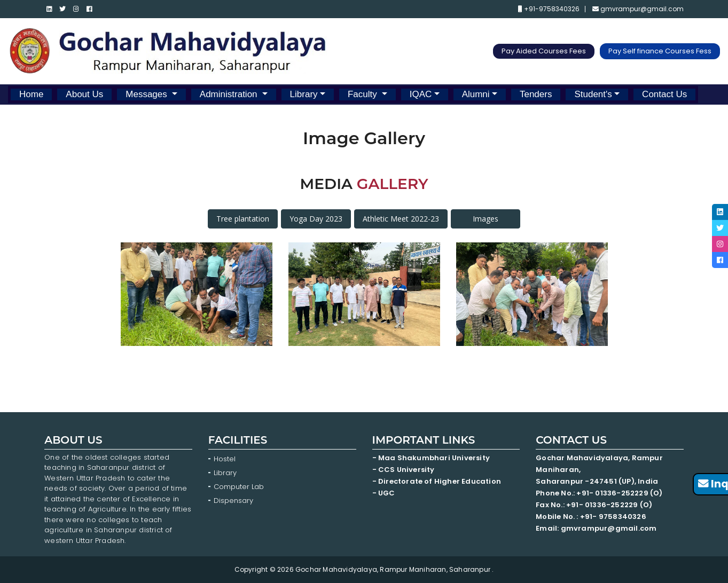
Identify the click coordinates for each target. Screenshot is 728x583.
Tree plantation (243, 219)
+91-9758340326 (549, 9)
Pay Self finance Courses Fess (660, 51)
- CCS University (404, 470)
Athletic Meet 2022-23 (401, 219)
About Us (84, 94)
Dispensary (233, 501)
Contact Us (664, 94)
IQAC (421, 94)
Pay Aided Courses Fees (544, 51)
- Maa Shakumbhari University (432, 458)
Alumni (476, 94)
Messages (147, 94)
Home (31, 94)
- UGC (384, 493)
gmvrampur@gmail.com (638, 9)
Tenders (536, 94)
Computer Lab (240, 487)
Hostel (225, 459)
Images (486, 219)
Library (304, 94)
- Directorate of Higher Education (438, 481)
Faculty (364, 94)
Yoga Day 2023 (316, 219)
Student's (593, 94)
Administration (230, 94)
